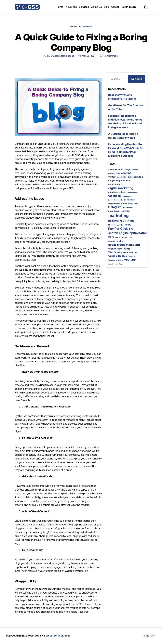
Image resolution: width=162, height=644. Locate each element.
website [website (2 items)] (133, 253)
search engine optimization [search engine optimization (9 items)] (128, 233)
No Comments (112, 56)
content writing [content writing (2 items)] (135, 177)
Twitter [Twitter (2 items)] (127, 249)
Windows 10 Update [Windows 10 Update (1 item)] (116, 260)
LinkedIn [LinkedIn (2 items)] (126, 211)
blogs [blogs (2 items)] (128, 170)
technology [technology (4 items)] (115, 249)
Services (84, 7)
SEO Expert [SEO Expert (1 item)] (119, 238)
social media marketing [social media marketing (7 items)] (124, 245)
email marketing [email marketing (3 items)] (117, 193)
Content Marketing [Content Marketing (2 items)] (117, 177)
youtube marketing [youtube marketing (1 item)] (115, 264)
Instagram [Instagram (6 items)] (115, 207)
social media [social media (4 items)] (116, 241)
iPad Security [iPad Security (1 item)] (128, 208)
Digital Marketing (81, 27)
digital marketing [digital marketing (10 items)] (121, 188)
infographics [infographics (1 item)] (133, 204)
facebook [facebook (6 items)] (115, 196)
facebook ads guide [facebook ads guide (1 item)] (115, 200)
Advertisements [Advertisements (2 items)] (116, 170)
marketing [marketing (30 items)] (119, 216)
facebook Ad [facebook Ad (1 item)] (127, 197)
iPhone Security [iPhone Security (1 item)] (114, 212)
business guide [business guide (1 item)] (114, 174)
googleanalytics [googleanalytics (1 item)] (114, 204)
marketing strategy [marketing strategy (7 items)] (121, 221)
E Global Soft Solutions (62, 56)
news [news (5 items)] (128, 225)
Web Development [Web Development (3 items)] (118, 253)
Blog (107, 7)
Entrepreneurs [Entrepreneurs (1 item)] (132, 193)
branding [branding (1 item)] (135, 170)
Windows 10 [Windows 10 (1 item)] (131, 257)
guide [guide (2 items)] (124, 204)
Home (60, 7)
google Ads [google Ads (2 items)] (129, 200)
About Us (96, 7)
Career (115, 7)
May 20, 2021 (89, 56)
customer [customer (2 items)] (126, 181)
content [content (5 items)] (126, 173)
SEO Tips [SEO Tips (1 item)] (128, 238)
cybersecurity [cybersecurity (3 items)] (116, 184)
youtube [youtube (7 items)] (130, 260)
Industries (71, 7)
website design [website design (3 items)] (116, 256)
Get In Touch (129, 7)
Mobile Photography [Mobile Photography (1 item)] (116, 225)
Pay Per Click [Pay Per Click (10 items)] (118, 229)
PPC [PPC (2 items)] (131, 229)
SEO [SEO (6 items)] (111, 237)
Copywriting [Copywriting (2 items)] (114, 181)
